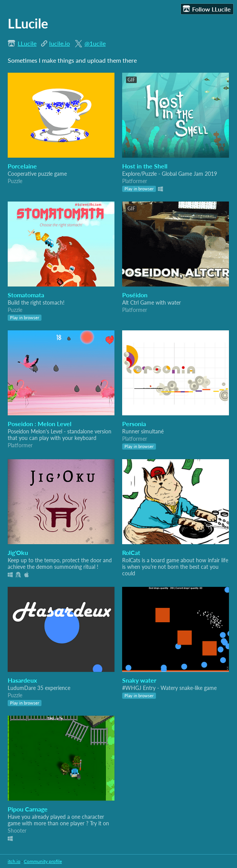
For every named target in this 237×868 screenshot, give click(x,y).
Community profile (43, 861)
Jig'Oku (18, 552)
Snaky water (139, 680)
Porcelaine (22, 166)
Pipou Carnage (28, 809)
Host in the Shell (145, 166)
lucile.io (60, 43)
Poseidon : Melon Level (40, 424)
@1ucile (95, 43)
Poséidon (135, 295)
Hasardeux (22, 680)
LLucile (27, 43)
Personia (134, 424)
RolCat (131, 552)
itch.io (14, 861)
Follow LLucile (207, 9)
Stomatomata (26, 295)
